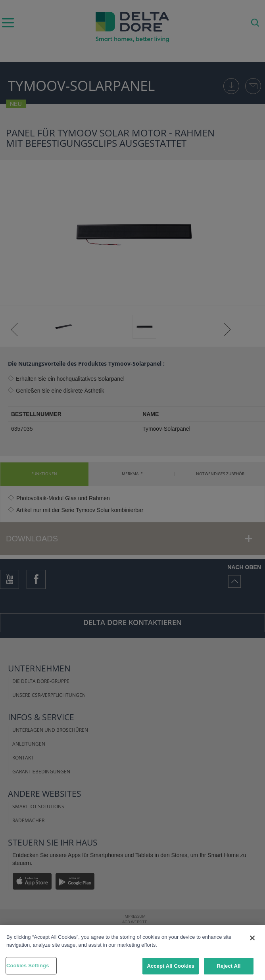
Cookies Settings (28, 966)
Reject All (229, 966)
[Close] (252, 938)
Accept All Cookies (171, 966)
